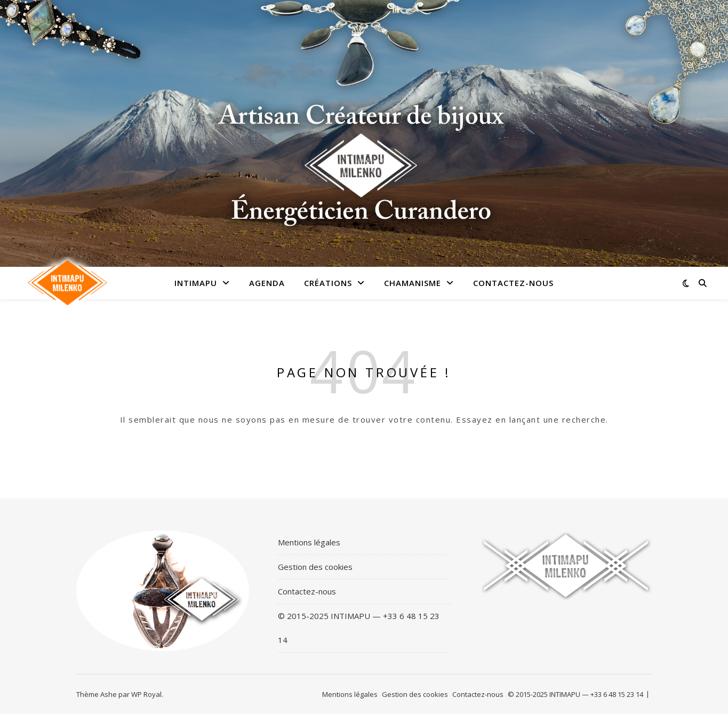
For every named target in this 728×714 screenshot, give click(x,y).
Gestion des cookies (315, 567)
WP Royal (146, 694)
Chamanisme (413, 283)
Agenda (267, 283)
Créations (328, 283)
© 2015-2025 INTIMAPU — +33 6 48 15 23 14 (359, 628)
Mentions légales (309, 542)
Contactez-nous (513, 283)
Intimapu (196, 283)
